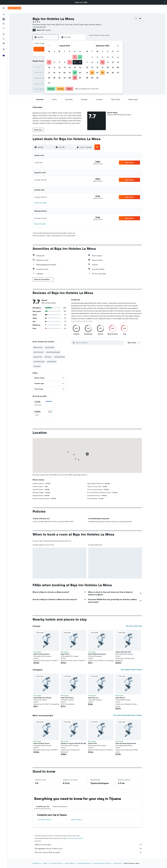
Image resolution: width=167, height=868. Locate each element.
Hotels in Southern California (102, 863)
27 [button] (65, 78)
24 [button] (49, 78)
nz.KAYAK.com (37, 863)
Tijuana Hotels (117, 863)
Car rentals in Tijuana (44, 820)
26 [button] (59, 78)
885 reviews (46, 30)
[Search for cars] (4, 24)
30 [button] (80, 78)
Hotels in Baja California (84, 863)
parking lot (48, 357)
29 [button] (75, 78)
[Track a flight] (4, 39)
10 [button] (49, 67)
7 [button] (70, 62)
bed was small (52, 362)
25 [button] (54, 78)
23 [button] (80, 73)
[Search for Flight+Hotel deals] (4, 28)
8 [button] (75, 62)
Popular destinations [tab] (60, 806)
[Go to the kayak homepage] (14, 8)
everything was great (53, 352)
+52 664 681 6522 (39, 27)
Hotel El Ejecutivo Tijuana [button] (97, 654)
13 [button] (65, 67)
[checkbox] (43, 403)
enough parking (59, 357)
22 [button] (75, 73)
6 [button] (65, 62)
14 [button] (70, 67)
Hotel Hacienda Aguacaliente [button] (126, 743)
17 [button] (49, 73)
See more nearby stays (134, 626)
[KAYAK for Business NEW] (4, 43)
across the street (39, 362)
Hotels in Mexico (70, 863)
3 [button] (49, 62)
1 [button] (75, 57)
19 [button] (59, 73)
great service (38, 357)
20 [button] (65, 73)
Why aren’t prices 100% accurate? (88, 852)
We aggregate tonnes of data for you (88, 848)
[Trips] (4, 49)
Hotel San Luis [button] (93, 698)
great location (50, 347)
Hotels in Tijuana (76, 820)
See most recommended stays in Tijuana (128, 715)
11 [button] (54, 67)
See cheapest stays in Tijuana (131, 670)
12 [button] (59, 67)
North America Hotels (56, 863)
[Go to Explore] (4, 34)
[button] (165, 2)
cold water (37, 366)
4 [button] (54, 62)
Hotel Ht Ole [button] (65, 654)
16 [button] (80, 67)
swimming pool (38, 352)
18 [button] (54, 73)
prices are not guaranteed (75, 838)
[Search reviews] (99, 343)
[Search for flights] (4, 15)
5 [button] (59, 62)
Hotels (45, 863)
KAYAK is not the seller (88, 845)
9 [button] (80, 62)
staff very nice (38, 347)
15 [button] (75, 67)
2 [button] (80, 57)
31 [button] (49, 83)
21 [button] (70, 73)
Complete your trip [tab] (43, 806)
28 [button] (70, 78)
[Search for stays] (4, 19)
